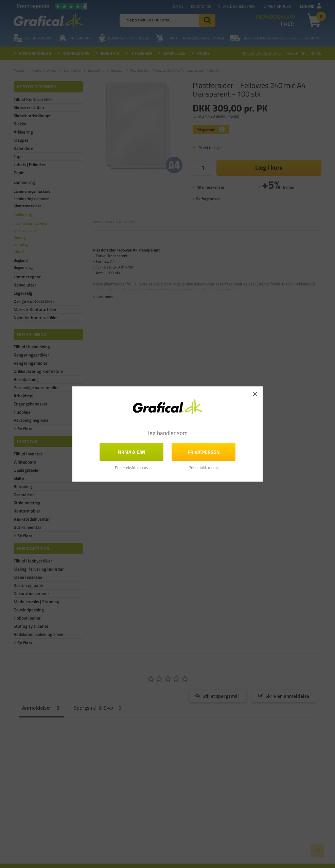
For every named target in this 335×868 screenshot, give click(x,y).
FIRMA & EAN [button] (131, 452)
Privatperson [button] (204, 452)
